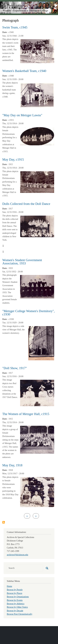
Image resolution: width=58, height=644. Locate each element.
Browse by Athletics (16, 604)
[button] (37, 51)
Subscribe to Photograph (4, 522)
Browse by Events (15, 600)
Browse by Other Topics (17, 607)
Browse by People (15, 590)
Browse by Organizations (18, 597)
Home (9, 586)
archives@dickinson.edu (17, 555)
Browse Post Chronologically (20, 614)
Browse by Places (15, 593)
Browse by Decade (15, 611)
